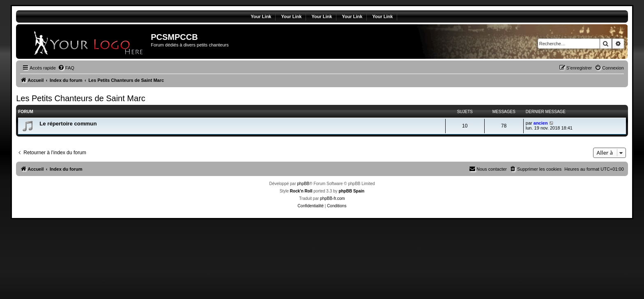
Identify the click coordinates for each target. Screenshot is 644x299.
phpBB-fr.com (332, 198)
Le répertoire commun (68, 124)
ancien (541, 123)
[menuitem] (66, 68)
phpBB (303, 184)
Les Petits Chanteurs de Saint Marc (81, 98)
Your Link (261, 16)
